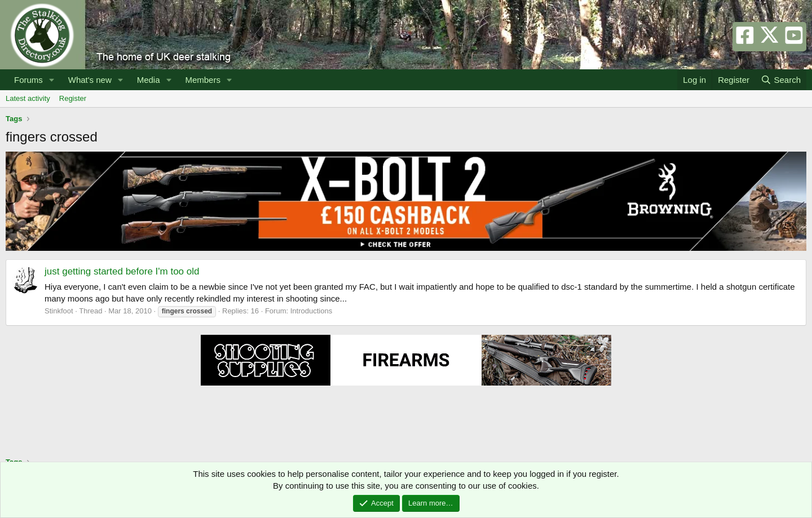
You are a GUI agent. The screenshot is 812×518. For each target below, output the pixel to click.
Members (203, 80)
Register (73, 98)
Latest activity (28, 98)
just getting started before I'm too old (122, 271)
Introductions (311, 311)
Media (149, 80)
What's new (90, 80)
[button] (52, 80)
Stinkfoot (59, 311)
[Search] (781, 80)
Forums (28, 80)
